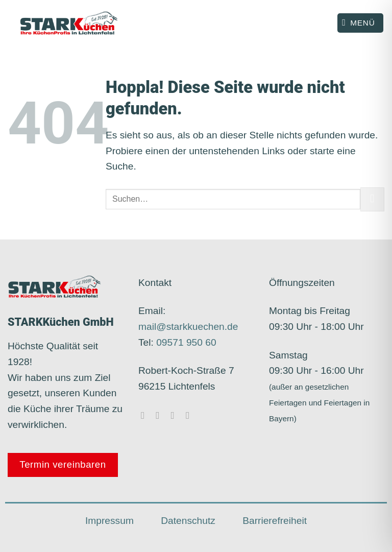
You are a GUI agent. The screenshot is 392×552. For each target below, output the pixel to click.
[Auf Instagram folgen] (161, 415)
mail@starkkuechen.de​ (188, 327)
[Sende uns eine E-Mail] (176, 415)
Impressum (109, 521)
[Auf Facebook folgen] (146, 415)
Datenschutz (188, 521)
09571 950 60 (186, 342)
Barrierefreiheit (275, 521)
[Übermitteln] (372, 199)
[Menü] (360, 23)
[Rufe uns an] (191, 415)
